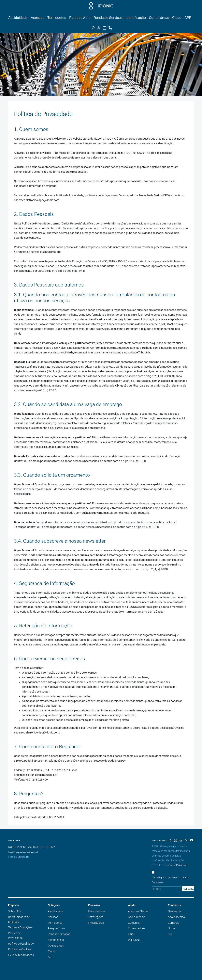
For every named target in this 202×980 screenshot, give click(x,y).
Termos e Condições (20, 927)
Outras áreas (159, 18)
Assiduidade (18, 18)
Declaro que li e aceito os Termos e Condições (170, 880)
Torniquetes (57, 18)
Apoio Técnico (137, 917)
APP (188, 18)
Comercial (134, 923)
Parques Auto (80, 18)
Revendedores (97, 911)
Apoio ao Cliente (138, 911)
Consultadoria (137, 928)
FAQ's (131, 934)
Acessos (37, 18)
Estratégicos (96, 917)
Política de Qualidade (21, 944)
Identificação (136, 18)
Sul (170, 934)
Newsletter (174, 911)
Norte (171, 928)
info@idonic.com (18, 857)
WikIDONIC (135, 940)
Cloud (177, 18)
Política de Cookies (20, 949)
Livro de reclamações (21, 955)
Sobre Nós (14, 911)
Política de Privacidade (176, 865)
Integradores (96, 923)
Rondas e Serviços (108, 18)
